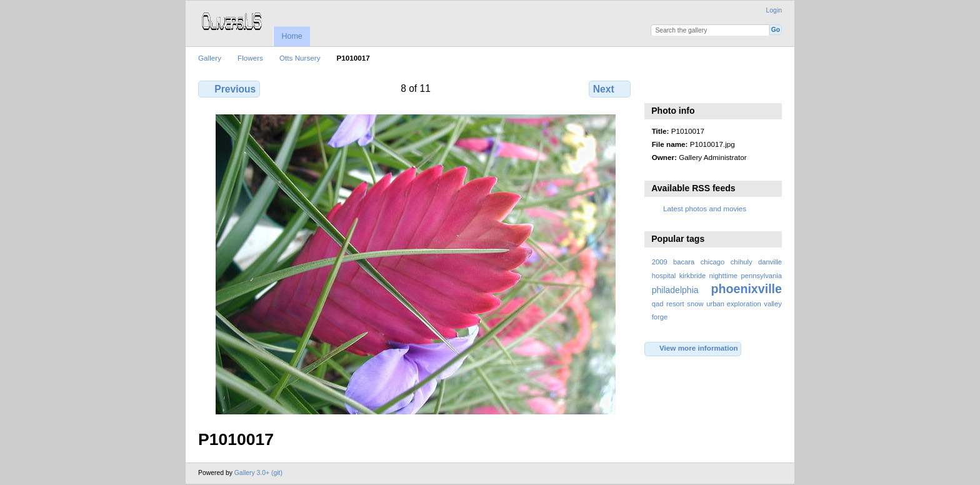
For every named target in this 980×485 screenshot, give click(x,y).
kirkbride (692, 276)
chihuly (742, 262)
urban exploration (733, 304)
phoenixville (746, 289)
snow (695, 304)
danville (770, 262)
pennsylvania (762, 276)
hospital (664, 276)
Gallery (210, 58)
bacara (684, 262)
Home (292, 36)
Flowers (250, 58)
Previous (229, 89)
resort (675, 304)
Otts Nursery (300, 58)
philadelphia (675, 290)
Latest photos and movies (705, 208)
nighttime (724, 276)
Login (774, 10)
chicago (713, 262)
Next (610, 89)
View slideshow (658, 87)
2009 (660, 262)
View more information (693, 349)
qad (658, 304)
